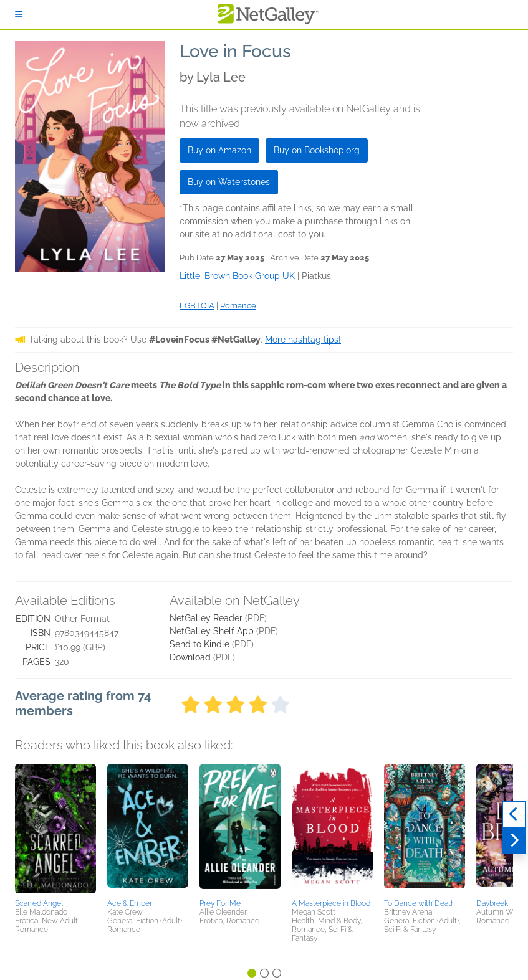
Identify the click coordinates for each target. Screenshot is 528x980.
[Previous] (514, 814)
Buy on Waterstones (229, 182)
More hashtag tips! (303, 340)
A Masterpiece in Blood (331, 903)
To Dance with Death (420, 903)
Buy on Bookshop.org (317, 150)
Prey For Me (220, 903)
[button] (55, 829)
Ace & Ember (130, 903)
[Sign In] (19, 14)
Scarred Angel (39, 903)
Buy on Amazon (219, 150)
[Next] (514, 840)
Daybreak (492, 903)
